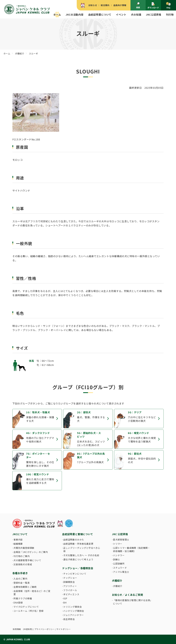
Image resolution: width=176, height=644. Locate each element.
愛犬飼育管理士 (121, 540)
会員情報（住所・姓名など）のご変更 (32, 593)
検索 (138, 5)
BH (65, 603)
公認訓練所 (119, 564)
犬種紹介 (118, 586)
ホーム (57, 14)
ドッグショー (70, 578)
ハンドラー (119, 555)
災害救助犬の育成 (23, 564)
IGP (65, 598)
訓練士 (116, 559)
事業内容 (18, 540)
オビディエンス (71, 594)
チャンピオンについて (75, 574)
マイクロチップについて (26, 607)
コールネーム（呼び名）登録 (28, 611)
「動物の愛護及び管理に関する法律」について (132, 602)
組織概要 (18, 544)
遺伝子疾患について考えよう (78, 559)
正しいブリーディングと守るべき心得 (82, 549)
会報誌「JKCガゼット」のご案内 (31, 552)
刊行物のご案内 (22, 556)
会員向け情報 (120, 5)
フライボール (70, 590)
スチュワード (120, 568)
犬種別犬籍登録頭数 (24, 548)
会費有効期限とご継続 (25, 587)
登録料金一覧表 (22, 583)
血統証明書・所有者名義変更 (78, 544)
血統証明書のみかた (74, 540)
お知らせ (93, 5)
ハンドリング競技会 (74, 611)
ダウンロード (153, 5)
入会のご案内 (20, 579)
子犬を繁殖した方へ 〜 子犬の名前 (81, 555)
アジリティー (70, 586)
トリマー (118, 544)
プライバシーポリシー (45, 629)
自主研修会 (69, 619)
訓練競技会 (69, 582)
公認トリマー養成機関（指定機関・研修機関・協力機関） (132, 549)
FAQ (168, 6)
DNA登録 (18, 603)
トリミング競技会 (72, 607)
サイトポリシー (64, 629)
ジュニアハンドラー (73, 615)
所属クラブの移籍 (23, 598)
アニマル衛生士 (121, 572)
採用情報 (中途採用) (23, 629)
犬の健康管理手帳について (27, 560)
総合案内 (105, 5)
